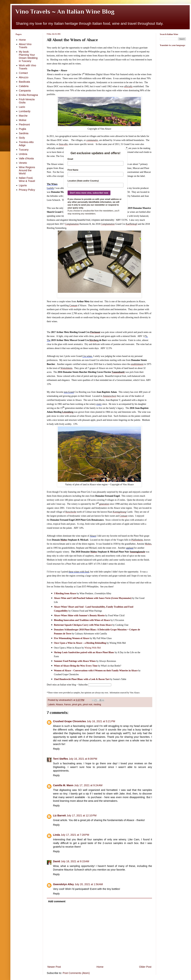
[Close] (127, 148)
